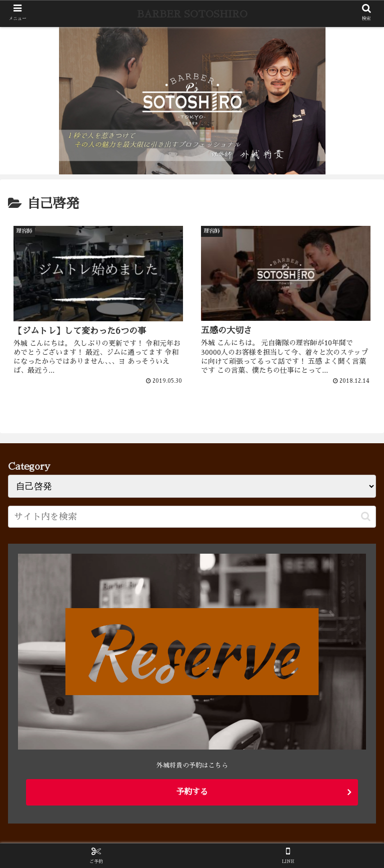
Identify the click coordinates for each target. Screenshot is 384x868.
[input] (192, 517)
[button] (366, 516)
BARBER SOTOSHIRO (192, 14)
